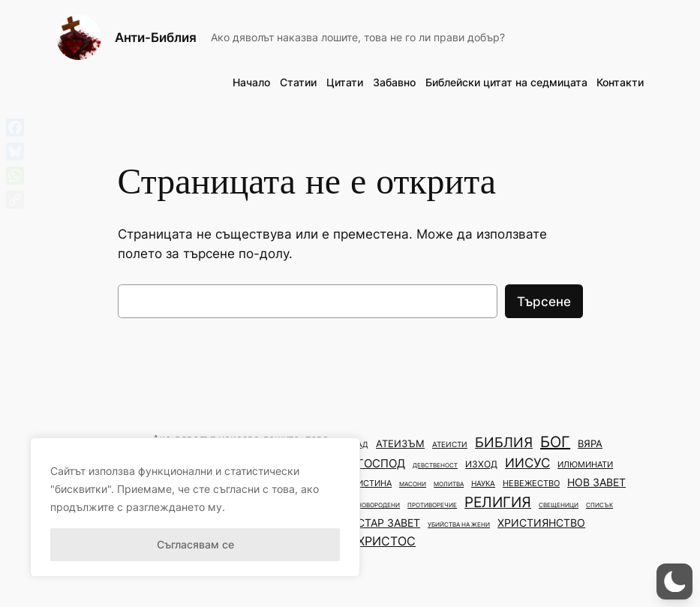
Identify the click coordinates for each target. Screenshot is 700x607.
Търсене (544, 302)
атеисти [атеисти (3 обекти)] (450, 445)
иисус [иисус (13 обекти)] (527, 463)
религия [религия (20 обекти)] (498, 502)
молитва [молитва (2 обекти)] (449, 484)
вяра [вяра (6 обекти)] (590, 443)
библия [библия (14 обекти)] (504, 442)
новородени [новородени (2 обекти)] (379, 505)
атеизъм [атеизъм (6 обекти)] (400, 443)
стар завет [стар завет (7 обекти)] (389, 523)
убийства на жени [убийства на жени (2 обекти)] (459, 524)
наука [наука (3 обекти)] (483, 484)
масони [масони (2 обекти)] (413, 484)
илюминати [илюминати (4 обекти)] (585, 464)
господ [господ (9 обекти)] (381, 463)
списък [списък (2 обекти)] (599, 505)
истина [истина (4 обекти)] (374, 483)
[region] (195, 507)
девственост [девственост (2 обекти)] (435, 465)
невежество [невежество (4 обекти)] (531, 483)
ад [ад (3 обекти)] (363, 445)
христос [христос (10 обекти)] (386, 541)
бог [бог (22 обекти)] (555, 442)
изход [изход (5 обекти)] (481, 464)
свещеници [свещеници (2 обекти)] (559, 505)
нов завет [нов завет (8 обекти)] (596, 482)
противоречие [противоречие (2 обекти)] (432, 505)
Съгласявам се (195, 544)
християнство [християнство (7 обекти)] (541, 523)
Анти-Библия (156, 37)
